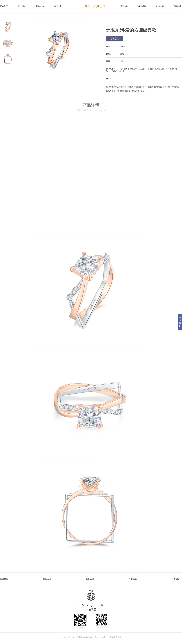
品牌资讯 (90, 579)
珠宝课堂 (176, 579)
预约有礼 (178, 6)
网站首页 (4, 6)
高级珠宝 (58, 6)
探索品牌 (142, 6)
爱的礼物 (40, 6)
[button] (178, 530)
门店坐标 (160, 6)
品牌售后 (47, 579)
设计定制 (124, 6)
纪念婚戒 (22, 6)
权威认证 (4, 579)
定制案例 (133, 579)
